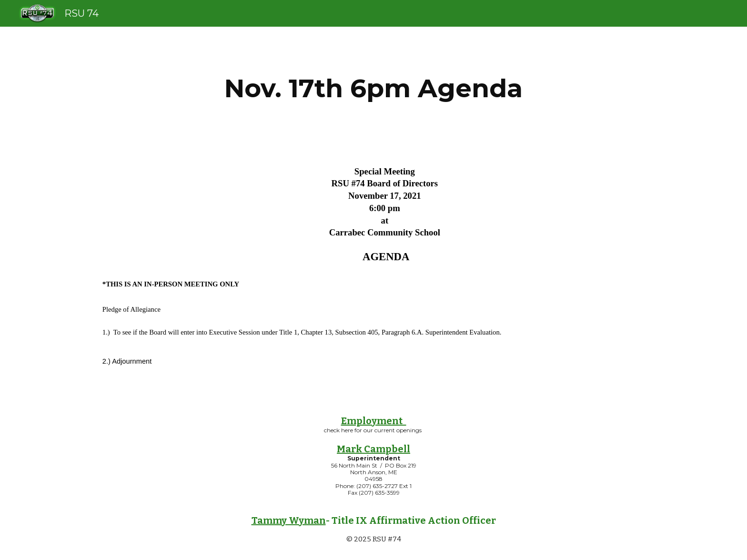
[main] (373, 88)
